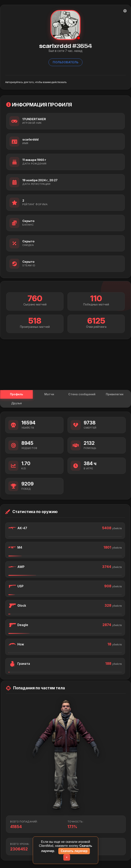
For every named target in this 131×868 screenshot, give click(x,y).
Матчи (49, 395)
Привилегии (115, 395)
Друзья (16, 404)
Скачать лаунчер (74, 851)
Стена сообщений (82, 395)
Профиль (16, 395)
